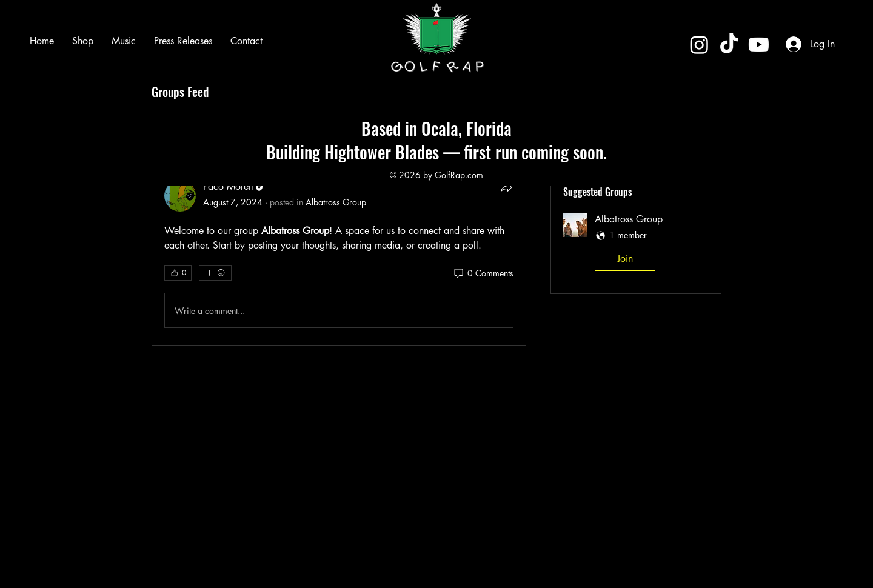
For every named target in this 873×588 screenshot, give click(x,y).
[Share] (506, 187)
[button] (636, 244)
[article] (339, 239)
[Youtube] (759, 45)
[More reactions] (215, 273)
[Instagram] (699, 45)
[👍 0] (178, 273)
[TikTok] (729, 45)
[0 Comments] (483, 273)
